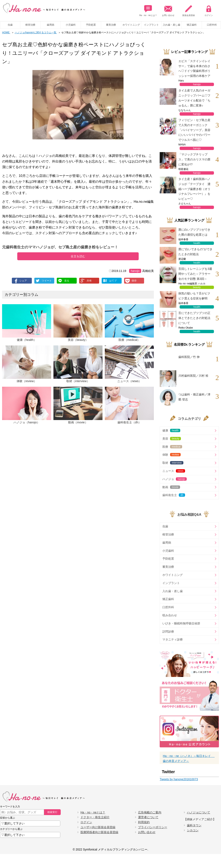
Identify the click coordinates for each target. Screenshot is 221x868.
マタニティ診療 (173, 639)
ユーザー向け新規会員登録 (98, 827)
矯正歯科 (192, 25)
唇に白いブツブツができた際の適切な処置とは (194, 232)
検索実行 (52, 812)
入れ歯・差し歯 (172, 25)
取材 (173, 463)
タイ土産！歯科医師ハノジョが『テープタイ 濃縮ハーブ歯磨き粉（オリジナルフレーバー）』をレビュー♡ (194, 189)
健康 (171, 430)
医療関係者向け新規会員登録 (99, 832)
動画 (171, 487)
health (197, 243)
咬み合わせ (170, 615)
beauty (197, 287)
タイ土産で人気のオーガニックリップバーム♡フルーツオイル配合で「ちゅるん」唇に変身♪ (194, 98)
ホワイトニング (131, 25)
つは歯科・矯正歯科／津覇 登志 (194, 397)
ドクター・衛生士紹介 (95, 817)
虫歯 (10, 25)
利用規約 (144, 822)
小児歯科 (71, 25)
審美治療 (111, 25)
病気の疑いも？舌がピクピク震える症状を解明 (194, 296)
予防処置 (91, 25)
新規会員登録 (189, 10)
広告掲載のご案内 (150, 812)
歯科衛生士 (174, 495)
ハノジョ (175, 479)
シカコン (193, 830)
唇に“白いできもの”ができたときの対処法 (195, 252)
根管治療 (30, 25)
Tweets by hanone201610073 (179, 779)
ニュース (174, 471)
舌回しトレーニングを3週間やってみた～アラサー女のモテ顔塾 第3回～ (195, 274)
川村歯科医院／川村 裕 (193, 376)
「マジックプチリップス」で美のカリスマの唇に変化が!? (194, 159)
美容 (172, 439)
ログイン (209, 10)
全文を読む (78, 256)
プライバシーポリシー (153, 827)
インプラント (151, 25)
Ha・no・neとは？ (148, 10)
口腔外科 (168, 607)
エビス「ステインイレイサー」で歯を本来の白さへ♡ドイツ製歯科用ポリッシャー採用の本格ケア (194, 68)
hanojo (135, 271)
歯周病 (51, 25)
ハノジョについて (199, 812)
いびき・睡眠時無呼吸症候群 (181, 623)
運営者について (148, 817)
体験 (172, 455)
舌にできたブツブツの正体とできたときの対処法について (194, 318)
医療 (172, 447)
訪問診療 (168, 632)
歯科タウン (194, 825)
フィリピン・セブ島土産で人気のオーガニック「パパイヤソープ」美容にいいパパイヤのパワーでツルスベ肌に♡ (194, 130)
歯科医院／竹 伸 (189, 357)
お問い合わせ (168, 10)
